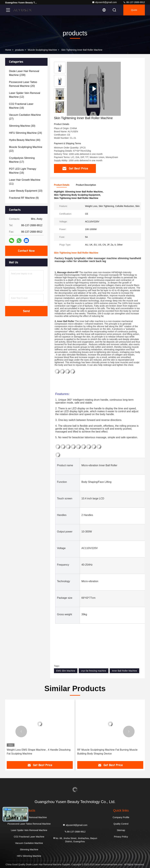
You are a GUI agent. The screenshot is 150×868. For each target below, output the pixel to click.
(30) (22, 126)
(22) (26, 149)
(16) (21, 106)
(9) (24, 198)
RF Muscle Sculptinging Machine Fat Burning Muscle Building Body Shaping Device (107, 752)
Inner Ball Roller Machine (124, 671)
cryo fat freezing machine (93, 671)
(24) (25, 133)
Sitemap (121, 830)
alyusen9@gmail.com (104, 2)
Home (8, 50)
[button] (60, 111)
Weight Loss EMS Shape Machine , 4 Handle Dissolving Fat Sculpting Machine (39, 752)
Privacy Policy (121, 837)
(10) (26, 191)
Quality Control (121, 824)
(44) (25, 140)
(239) (24, 73)
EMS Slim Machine (66, 671)
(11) (25, 182)
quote (134, 10)
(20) (23, 84)
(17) (22, 160)
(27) (25, 117)
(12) (25, 95)
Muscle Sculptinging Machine (42, 50)
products (19, 50)
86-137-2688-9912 (134, 2)
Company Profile (121, 817)
